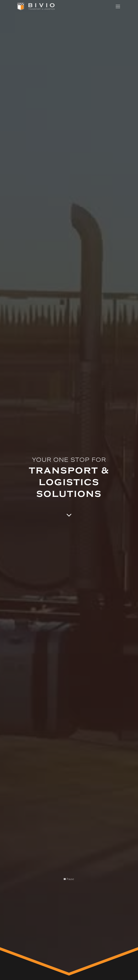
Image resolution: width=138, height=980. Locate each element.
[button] (117, 6)
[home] (36, 6)
